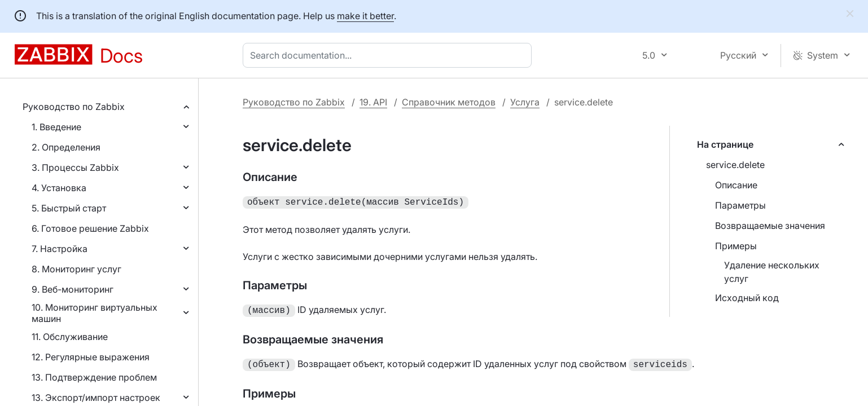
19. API (373, 102)
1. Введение (56, 127)
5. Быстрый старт (69, 208)
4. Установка (59, 188)
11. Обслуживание (70, 337)
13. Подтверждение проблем (94, 377)
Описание (736, 185)
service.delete (735, 165)
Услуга (525, 102)
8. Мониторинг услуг (76, 269)
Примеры (736, 246)
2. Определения (66, 147)
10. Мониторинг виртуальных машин (95, 313)
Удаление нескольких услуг (772, 272)
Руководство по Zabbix (74, 107)
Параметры (740, 205)
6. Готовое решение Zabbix (90, 228)
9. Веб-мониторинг (73, 289)
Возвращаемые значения (770, 226)
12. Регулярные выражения (91, 357)
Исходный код (747, 298)
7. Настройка (60, 249)
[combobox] (389, 55)
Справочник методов (449, 102)
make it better (365, 16)
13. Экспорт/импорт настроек (96, 398)
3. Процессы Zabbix (75, 167)
